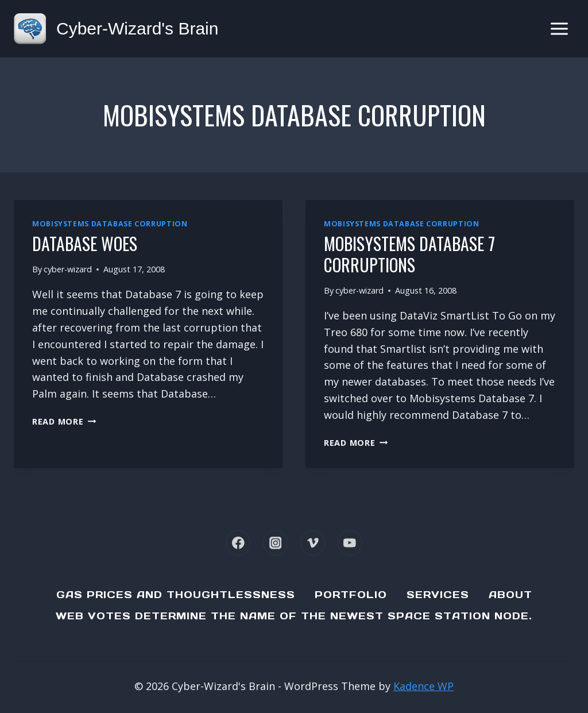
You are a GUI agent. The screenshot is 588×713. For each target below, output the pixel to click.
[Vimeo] (313, 542)
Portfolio (351, 594)
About (510, 594)
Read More (64, 421)
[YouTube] (350, 542)
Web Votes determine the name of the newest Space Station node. (294, 615)
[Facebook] (238, 542)
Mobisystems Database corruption (110, 224)
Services (438, 594)
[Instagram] (275, 542)
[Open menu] (559, 28)
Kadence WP (423, 685)
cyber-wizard (68, 269)
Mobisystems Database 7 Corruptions (410, 254)
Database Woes (85, 243)
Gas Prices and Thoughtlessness (176, 594)
